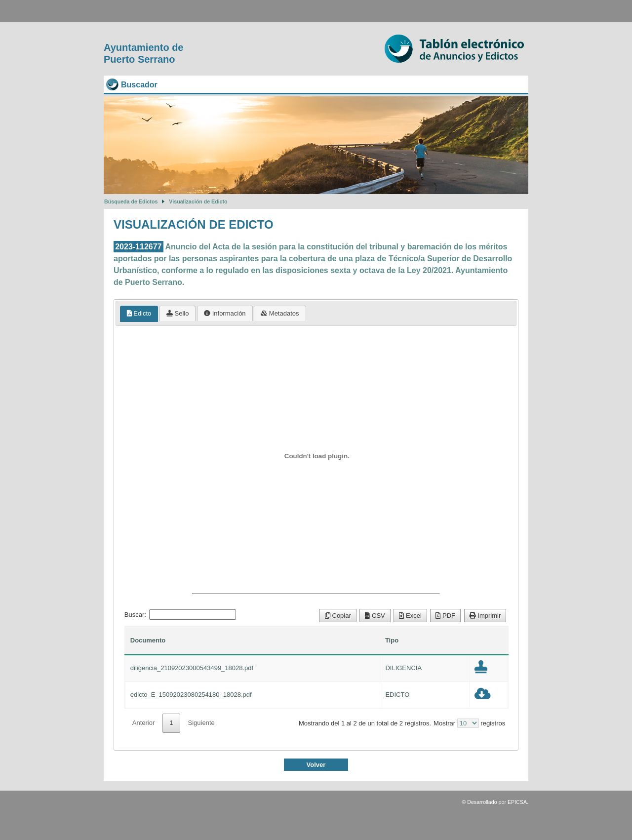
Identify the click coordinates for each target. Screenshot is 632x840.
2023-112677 (138, 247)
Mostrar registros (469, 723)
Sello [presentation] (178, 313)
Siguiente (201, 723)
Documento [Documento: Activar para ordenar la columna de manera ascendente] (148, 640)
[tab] (139, 314)
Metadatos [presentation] (280, 313)
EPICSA (517, 802)
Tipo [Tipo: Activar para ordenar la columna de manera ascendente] (392, 640)
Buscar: (180, 615)
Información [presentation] (225, 313)
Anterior (144, 723)
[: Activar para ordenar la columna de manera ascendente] (489, 640)
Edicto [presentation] (139, 313)
